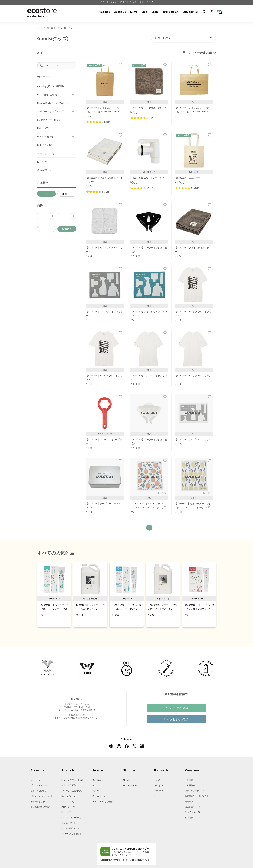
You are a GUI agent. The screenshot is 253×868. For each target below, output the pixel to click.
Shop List (127, 777)
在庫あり (67, 194)
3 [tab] (120, 631)
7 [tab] (140, 631)
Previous (33, 595)
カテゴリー (52, 28)
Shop (155, 12)
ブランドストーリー (39, 782)
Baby (69, 793)
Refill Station (170, 12)
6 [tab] (135, 631)
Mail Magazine (99, 793)
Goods (70, 820)
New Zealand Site (193, 809)
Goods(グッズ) (68, 28)
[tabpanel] (54, 591)
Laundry (73, 777)
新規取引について (77, 712)
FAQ (94, 782)
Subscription (191, 12)
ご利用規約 (190, 782)
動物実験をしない (38, 798)
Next (220, 595)
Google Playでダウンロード (113, 856)
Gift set (73, 830)
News (134, 12)
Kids (68, 798)
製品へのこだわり (38, 787)
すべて (46, 194)
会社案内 (189, 777)
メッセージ (35, 777)
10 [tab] (154, 631)
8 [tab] (144, 631)
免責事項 (189, 798)
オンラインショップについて (77, 701)
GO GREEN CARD (131, 782)
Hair (67, 809)
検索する (67, 229)
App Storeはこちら (139, 856)
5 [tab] (130, 631)
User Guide (98, 777)
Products (104, 12)
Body (69, 803)
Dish (70, 782)
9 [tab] (149, 631)
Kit (71, 825)
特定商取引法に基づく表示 (197, 793)
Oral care (74, 814)
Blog (144, 12)
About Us (120, 12)
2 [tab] (115, 631)
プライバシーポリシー (195, 787)
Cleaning (72, 787)
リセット (47, 229)
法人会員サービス (193, 803)
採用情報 (189, 814)
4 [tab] (125, 631)
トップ (40, 28)
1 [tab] (105, 631)
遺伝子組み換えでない (40, 803)
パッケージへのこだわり (41, 793)
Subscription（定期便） (103, 798)
